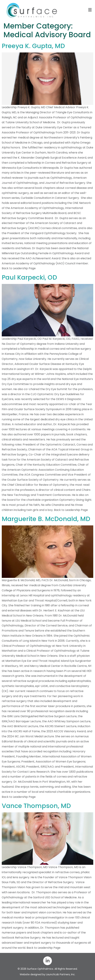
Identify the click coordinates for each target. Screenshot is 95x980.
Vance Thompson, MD (36, 806)
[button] (79, 10)
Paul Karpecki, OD (29, 277)
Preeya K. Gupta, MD (33, 46)
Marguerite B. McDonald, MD (46, 519)
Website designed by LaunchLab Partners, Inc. (47, 974)
